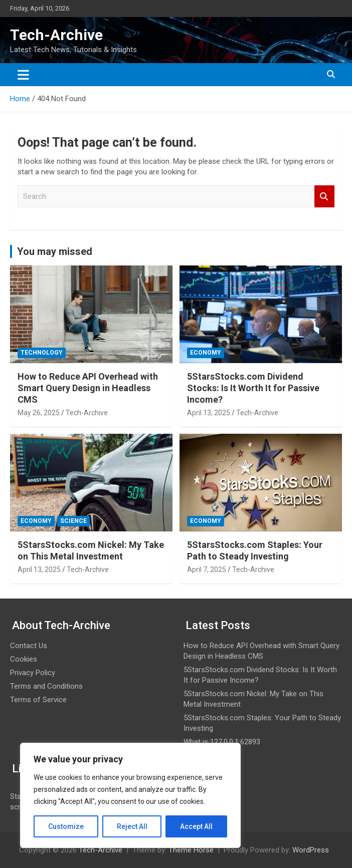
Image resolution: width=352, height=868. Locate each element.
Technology (42, 353)
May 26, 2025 (39, 413)
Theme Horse (191, 850)
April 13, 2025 (209, 413)
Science (73, 521)
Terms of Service (38, 700)
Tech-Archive (56, 35)
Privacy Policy (33, 673)
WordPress (311, 850)
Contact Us (29, 646)
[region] (130, 795)
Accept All (196, 826)
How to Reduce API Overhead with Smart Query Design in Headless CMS (88, 388)
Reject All (132, 826)
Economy (206, 353)
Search (324, 197)
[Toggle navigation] (23, 75)
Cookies (24, 659)
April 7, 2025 (207, 569)
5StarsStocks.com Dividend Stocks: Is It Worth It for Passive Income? (253, 388)
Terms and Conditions (46, 686)
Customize (66, 826)
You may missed (55, 251)
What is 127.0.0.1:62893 (222, 742)
